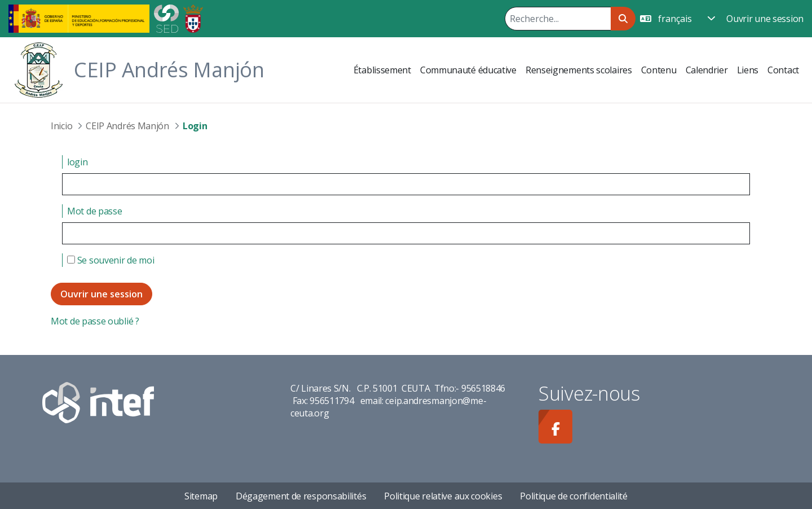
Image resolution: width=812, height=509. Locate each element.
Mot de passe (94, 211)
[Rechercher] (558, 19)
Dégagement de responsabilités (301, 496)
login (78, 162)
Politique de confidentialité (574, 496)
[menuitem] (382, 70)
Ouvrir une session (765, 19)
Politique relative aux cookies (443, 496)
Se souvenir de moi (111, 260)
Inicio (61, 126)
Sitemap (201, 496)
